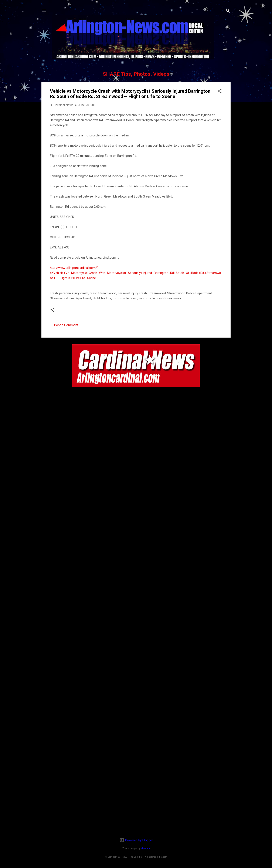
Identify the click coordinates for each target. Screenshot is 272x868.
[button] (220, 92)
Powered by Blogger (136, 840)
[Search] (228, 12)
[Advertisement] (136, 807)
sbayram (145, 848)
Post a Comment (66, 325)
